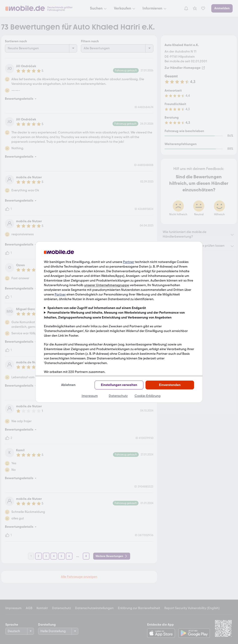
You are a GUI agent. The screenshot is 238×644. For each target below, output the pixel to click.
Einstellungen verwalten (119, 385)
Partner (129, 262)
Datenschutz (118, 396)
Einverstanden (170, 385)
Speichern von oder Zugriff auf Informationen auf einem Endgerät (97, 308)
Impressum (90, 396)
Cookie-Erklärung (148, 396)
